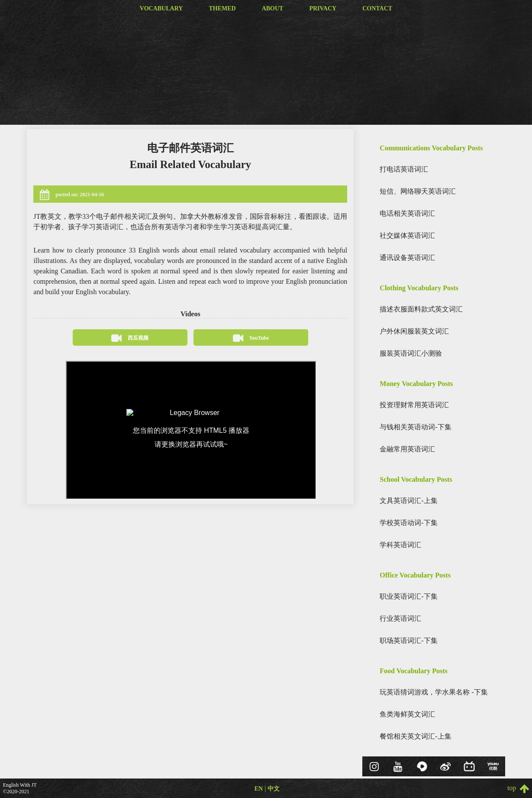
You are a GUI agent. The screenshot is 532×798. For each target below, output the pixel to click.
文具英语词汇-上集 (408, 501)
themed (222, 8)
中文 (274, 789)
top (518, 788)
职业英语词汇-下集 (408, 596)
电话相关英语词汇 (407, 213)
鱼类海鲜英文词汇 (407, 714)
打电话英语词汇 (404, 169)
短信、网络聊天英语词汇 (418, 191)
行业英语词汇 (400, 618)
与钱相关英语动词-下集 (415, 427)
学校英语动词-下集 (408, 523)
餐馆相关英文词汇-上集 (415, 736)
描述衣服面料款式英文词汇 (421, 309)
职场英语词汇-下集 (408, 641)
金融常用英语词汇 (407, 449)
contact (377, 8)
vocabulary (161, 8)
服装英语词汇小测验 (411, 353)
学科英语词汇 (400, 545)
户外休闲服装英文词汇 (414, 331)
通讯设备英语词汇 (407, 258)
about (273, 8)
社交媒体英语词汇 (407, 235)
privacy (323, 8)
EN (259, 789)
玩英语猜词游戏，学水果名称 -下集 (434, 692)
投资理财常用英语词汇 (414, 405)
